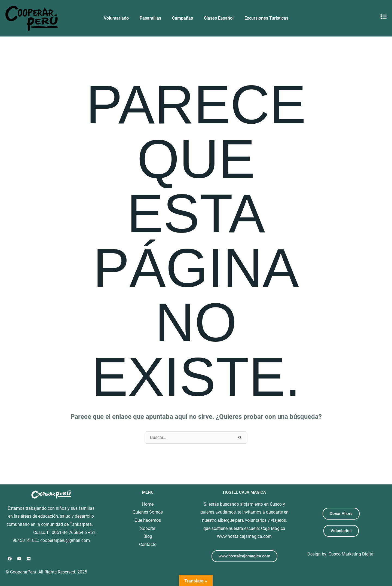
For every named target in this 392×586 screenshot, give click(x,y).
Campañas (183, 18)
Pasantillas (150, 18)
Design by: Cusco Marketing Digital (341, 554)
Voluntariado (116, 18)
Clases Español (219, 18)
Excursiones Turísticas (266, 18)
